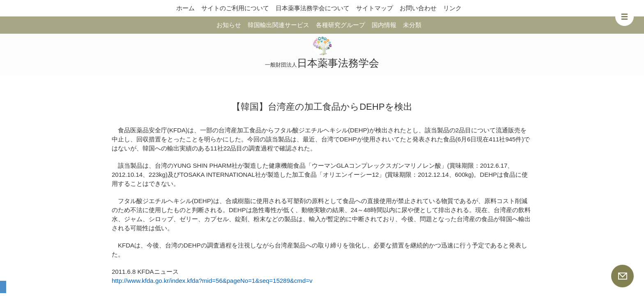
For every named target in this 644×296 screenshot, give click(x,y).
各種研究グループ (340, 25)
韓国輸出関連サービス (278, 25)
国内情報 (384, 25)
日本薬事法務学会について (313, 8)
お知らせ (229, 25)
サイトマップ (375, 8)
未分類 (412, 25)
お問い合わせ (418, 8)
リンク (452, 8)
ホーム (185, 8)
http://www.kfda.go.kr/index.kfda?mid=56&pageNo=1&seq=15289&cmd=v (212, 281)
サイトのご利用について (235, 8)
